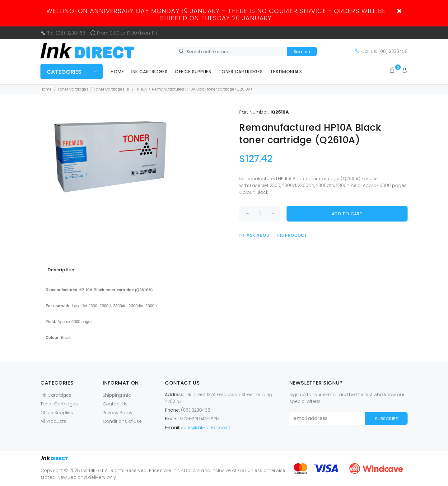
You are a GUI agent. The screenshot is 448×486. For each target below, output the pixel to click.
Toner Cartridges (241, 72)
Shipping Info (117, 395)
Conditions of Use (122, 421)
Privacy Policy (118, 413)
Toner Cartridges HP (112, 89)
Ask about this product (273, 235)
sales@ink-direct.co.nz (206, 428)
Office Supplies (193, 72)
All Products (53, 421)
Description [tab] (61, 270)
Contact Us (115, 404)
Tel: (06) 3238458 (66, 33)
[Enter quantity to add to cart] (260, 214)
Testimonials (286, 72)
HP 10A (141, 89)
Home (117, 72)
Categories (64, 72)
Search (302, 52)
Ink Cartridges (149, 72)
